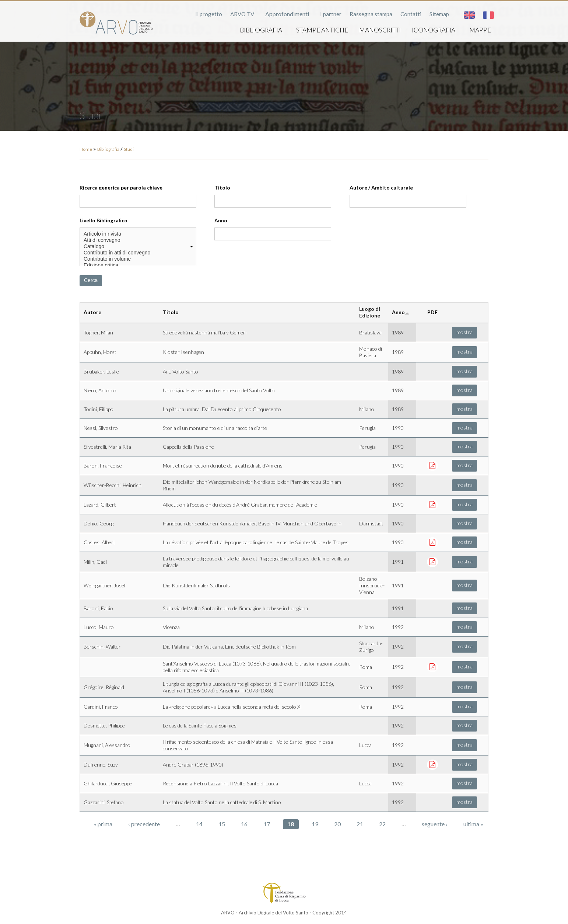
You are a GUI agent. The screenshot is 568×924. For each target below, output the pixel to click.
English (469, 15)
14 (199, 824)
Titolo (222, 187)
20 (337, 824)
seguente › (435, 824)
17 (267, 824)
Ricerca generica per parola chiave (121, 187)
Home (86, 149)
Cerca (91, 280)
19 (315, 824)
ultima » (473, 824)
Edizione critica (138, 265)
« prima (103, 824)
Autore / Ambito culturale (381, 187)
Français (488, 15)
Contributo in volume (138, 259)
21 (360, 824)
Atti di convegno (138, 240)
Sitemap (439, 14)
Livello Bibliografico (104, 220)
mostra (464, 332)
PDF (432, 312)
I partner (331, 14)
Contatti (411, 14)
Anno (221, 220)
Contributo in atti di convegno (138, 253)
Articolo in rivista (138, 234)
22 (382, 824)
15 (222, 824)
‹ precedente (144, 824)
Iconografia (434, 30)
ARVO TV (242, 14)
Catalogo (138, 246)
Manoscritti (380, 30)
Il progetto (209, 14)
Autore (92, 312)
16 (244, 824)
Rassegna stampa (371, 14)
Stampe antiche (322, 30)
